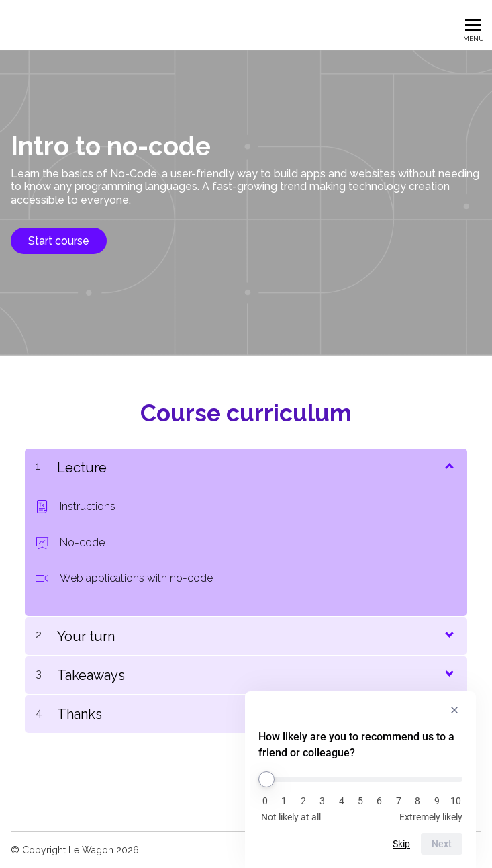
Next (442, 844)
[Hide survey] (454, 710)
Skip (401, 844)
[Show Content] (448, 465)
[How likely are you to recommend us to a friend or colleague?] (360, 779)
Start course (59, 241)
